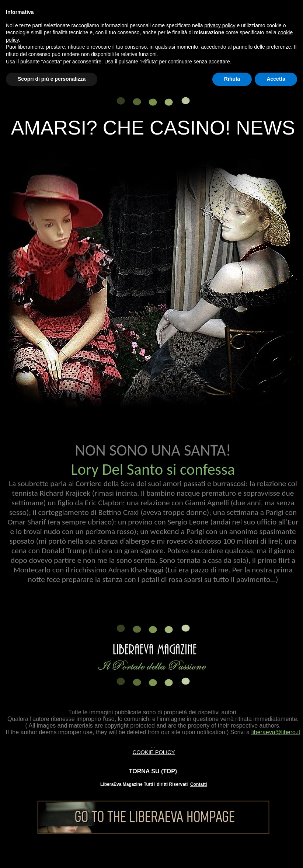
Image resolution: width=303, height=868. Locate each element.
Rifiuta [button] (232, 79)
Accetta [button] (276, 79)
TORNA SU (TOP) (153, 771)
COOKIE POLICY (154, 752)
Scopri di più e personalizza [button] (52, 79)
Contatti (198, 784)
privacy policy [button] (220, 25)
